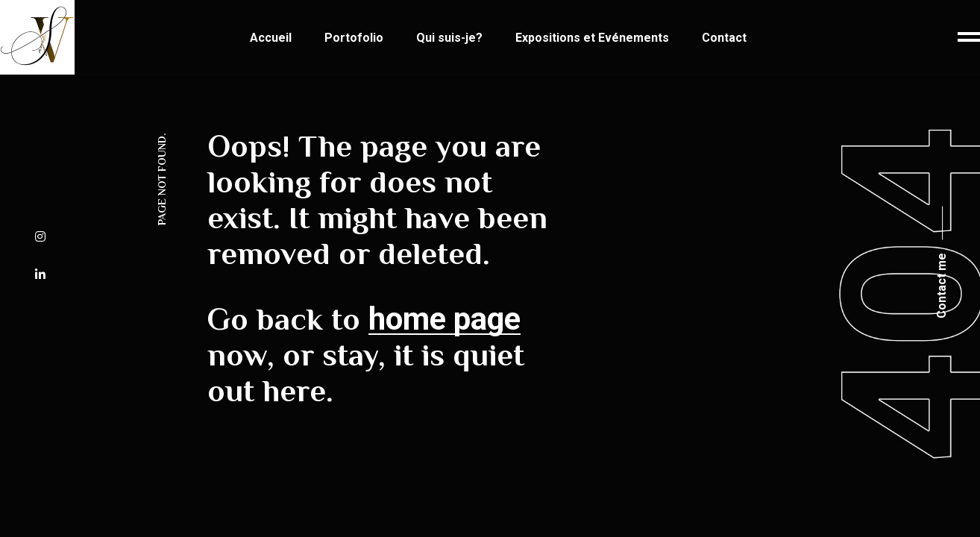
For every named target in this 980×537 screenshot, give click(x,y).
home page (445, 319)
